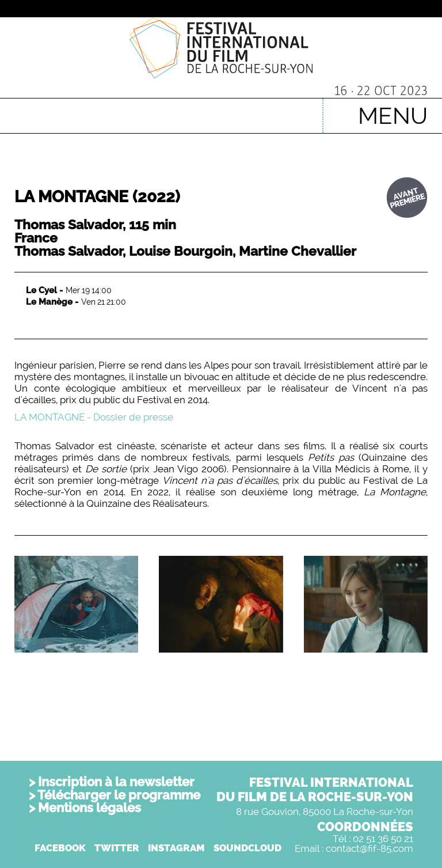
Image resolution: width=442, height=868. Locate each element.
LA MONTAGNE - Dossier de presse (94, 417)
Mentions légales (89, 808)
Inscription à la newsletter (116, 782)
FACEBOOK (60, 848)
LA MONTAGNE (97, 197)
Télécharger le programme (119, 795)
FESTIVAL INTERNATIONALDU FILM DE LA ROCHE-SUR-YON (315, 789)
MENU (393, 115)
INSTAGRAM (176, 848)
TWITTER (117, 848)
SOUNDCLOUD (247, 848)
